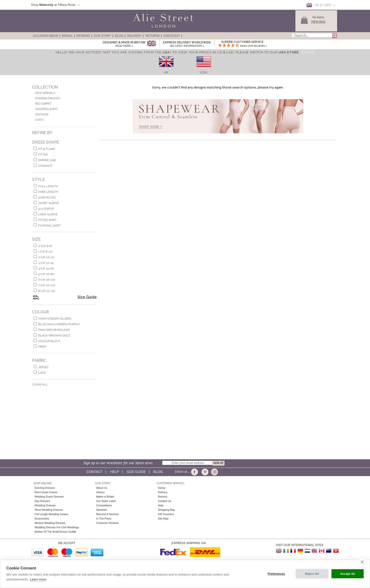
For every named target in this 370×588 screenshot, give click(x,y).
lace (42, 373)
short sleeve (49, 203)
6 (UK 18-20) (47, 280)
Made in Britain (105, 497)
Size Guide (87, 297)
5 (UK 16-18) (46, 274)
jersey (43, 367)
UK (166, 72)
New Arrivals (45, 93)
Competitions (104, 505)
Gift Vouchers (166, 514)
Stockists (102, 510)
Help (115, 472)
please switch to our (267, 52)
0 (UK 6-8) (45, 246)
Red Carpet (43, 104)
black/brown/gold (54, 335)
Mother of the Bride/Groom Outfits (55, 532)
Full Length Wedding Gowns (51, 514)
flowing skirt (49, 225)
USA (204, 72)
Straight (45, 166)
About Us (102, 488)
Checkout (171, 36)
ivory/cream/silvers (55, 319)
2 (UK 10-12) (46, 257)
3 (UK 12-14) (46, 263)
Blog (119, 36)
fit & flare (47, 149)
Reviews (83, 36)
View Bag (318, 22)
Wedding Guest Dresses (49, 497)
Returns (152, 36)
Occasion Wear (45, 36)
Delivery (134, 36)
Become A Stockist (107, 514)
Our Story (102, 36)
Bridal (67, 36)
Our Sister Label (106, 501)
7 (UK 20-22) (47, 285)
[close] (362, 562)
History (100, 492)
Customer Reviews (107, 523)
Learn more (38, 579)
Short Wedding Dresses (49, 510)
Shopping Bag (166, 510)
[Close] (308, 52)
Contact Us (165, 501)
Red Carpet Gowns (46, 492)
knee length (48, 192)
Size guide (136, 472)
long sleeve (48, 214)
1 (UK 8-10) (45, 252)
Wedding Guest (47, 109)
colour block (49, 341)
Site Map (163, 519)
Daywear (42, 114)
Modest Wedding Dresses (50, 523)
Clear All (40, 384)
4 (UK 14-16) (46, 268)
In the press (104, 519)
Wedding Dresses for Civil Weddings (57, 527)
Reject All (312, 574)
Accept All (348, 574)
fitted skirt (47, 220)
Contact (95, 472)
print (42, 347)
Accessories (42, 519)
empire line (47, 160)
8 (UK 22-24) (47, 291)
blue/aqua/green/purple (59, 324)
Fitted (43, 155)
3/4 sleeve (46, 209)
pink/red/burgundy (54, 330)
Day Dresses (42, 501)
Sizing (162, 488)
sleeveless (47, 197)
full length (48, 186)
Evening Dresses (48, 98)
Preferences (277, 574)
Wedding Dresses (45, 505)
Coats (39, 120)
